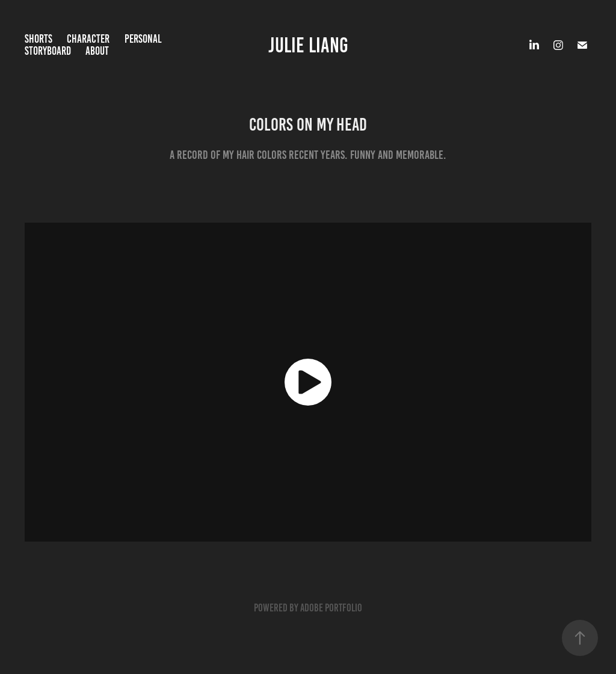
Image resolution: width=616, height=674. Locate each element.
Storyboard (48, 51)
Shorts (38, 39)
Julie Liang (308, 45)
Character (88, 39)
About (97, 51)
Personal (143, 39)
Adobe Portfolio (331, 608)
